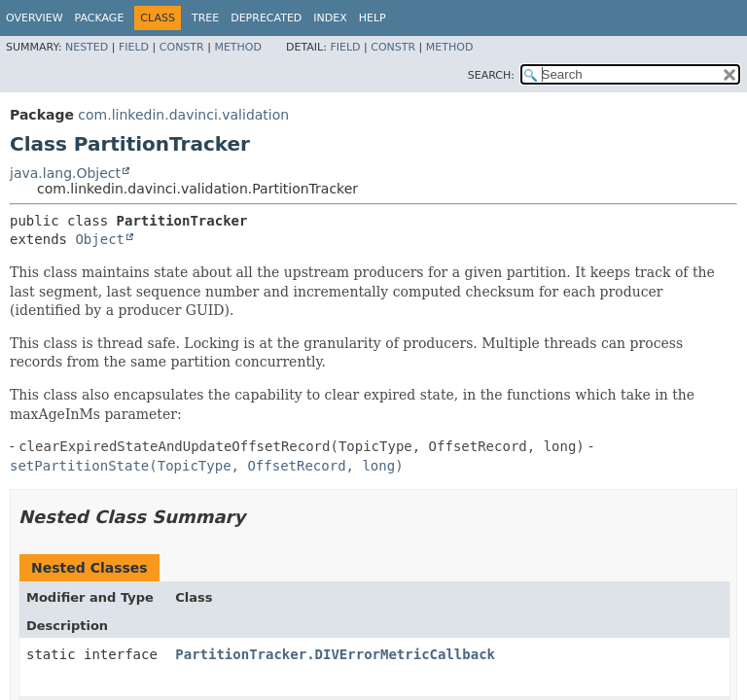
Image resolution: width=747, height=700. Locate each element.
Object (100, 239)
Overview (35, 18)
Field (134, 47)
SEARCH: (491, 75)
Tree (205, 18)
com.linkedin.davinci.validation (183, 115)
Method (238, 47)
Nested (87, 47)
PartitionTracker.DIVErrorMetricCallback (335, 654)
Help (373, 18)
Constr (182, 47)
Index (330, 18)
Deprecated (266, 18)
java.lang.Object (65, 173)
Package (100, 18)
